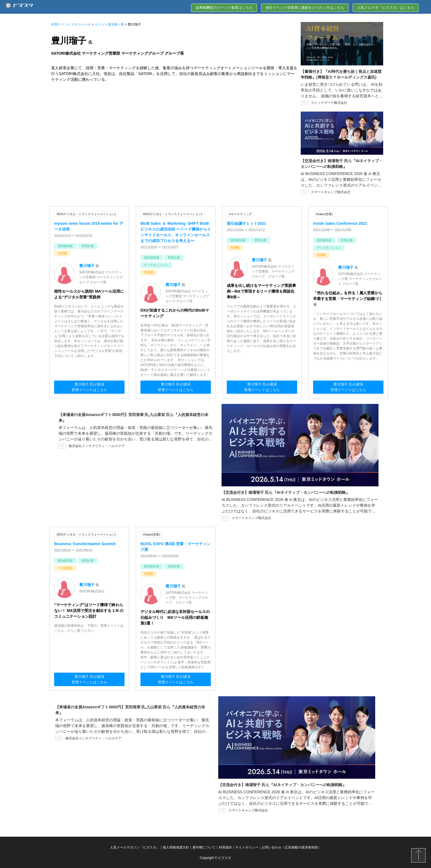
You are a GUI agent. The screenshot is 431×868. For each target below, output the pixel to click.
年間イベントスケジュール (71, 24)
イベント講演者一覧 (109, 24)
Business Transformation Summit (85, 543)
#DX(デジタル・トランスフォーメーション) (86, 214)
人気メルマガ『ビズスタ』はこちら (386, 8)
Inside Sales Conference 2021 (340, 223)
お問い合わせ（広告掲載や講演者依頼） (291, 847)
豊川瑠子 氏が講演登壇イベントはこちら (89, 387)
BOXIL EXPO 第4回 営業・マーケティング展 (176, 546)
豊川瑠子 (87, 265)
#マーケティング (241, 214)
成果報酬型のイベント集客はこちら (224, 8)
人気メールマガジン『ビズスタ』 (135, 847)
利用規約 (225, 847)
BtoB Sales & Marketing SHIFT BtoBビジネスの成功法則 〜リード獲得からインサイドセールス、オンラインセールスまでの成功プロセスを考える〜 (176, 232)
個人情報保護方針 (176, 847)
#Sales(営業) (324, 214)
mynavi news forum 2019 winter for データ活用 (89, 226)
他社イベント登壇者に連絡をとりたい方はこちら (305, 8)
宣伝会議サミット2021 (246, 223)
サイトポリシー (247, 847)
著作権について (204, 847)
